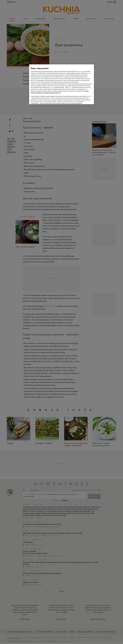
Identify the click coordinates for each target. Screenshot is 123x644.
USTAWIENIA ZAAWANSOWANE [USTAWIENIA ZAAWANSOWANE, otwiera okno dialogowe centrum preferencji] (41, 101)
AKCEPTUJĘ (87, 101)
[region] (62, 84)
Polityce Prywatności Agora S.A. (53, 93)
